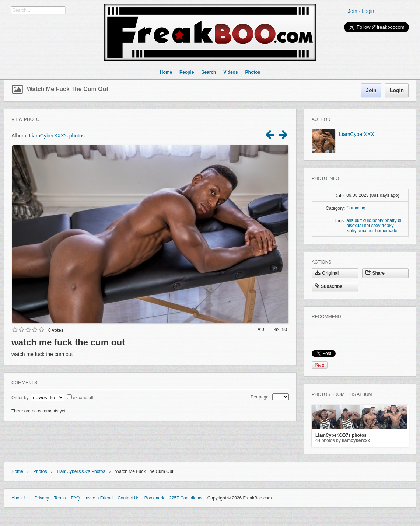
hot (367, 226)
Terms (60, 498)
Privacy (42, 498)
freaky (388, 226)
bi (400, 220)
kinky (351, 231)
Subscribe (329, 286)
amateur (366, 231)
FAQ (75, 498)
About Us (20, 498)
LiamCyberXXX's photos (57, 136)
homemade (386, 231)
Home (17, 471)
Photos (40, 471)
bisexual (354, 226)
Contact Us (128, 498)
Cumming (356, 208)
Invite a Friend (99, 498)
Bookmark (154, 498)
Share (375, 273)
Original (327, 273)
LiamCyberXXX (357, 134)
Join (353, 11)
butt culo (363, 220)
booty (378, 220)
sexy (376, 226)
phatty (391, 220)
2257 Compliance (186, 498)
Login (368, 11)
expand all (83, 398)
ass (350, 220)
